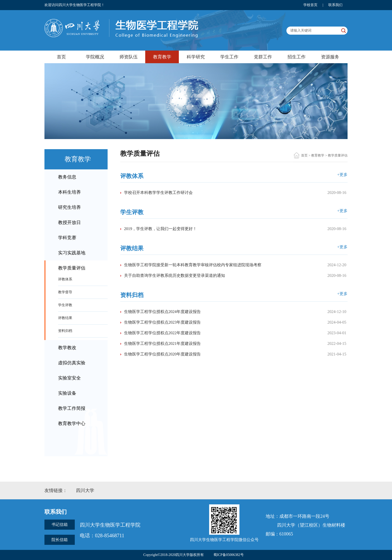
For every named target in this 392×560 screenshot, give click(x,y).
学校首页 (310, 5)
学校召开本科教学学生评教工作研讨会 (158, 193)
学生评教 (65, 305)
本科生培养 (69, 192)
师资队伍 (129, 57)
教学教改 (67, 348)
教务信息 (67, 177)
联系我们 (335, 5)
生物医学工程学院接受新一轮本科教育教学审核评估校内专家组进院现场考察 (193, 265)
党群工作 (263, 57)
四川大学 (85, 490)
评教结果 (65, 318)
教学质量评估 (72, 268)
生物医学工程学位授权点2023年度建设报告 (162, 322)
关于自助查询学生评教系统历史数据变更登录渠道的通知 (175, 275)
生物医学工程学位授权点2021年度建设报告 (162, 343)
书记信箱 (60, 524)
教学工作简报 (72, 408)
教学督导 (65, 292)
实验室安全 (69, 378)
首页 (61, 57)
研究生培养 (69, 207)
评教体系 (65, 279)
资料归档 (65, 331)
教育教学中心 (72, 423)
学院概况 (95, 57)
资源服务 (330, 57)
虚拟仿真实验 (72, 363)
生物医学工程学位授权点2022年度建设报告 (162, 333)
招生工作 (297, 57)
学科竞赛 (67, 238)
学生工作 (229, 57)
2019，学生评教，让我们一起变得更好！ (160, 229)
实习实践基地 (72, 253)
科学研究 (196, 57)
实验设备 (67, 393)
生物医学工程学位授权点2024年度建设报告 (162, 312)
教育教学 (162, 57)
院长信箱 (60, 540)
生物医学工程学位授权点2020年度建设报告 (162, 354)
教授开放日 (69, 222)
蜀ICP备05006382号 (229, 555)
